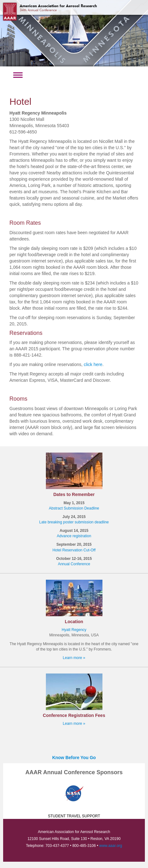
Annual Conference (74, 564)
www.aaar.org (111, 846)
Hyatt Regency (74, 630)
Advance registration (74, 536)
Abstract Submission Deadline (74, 508)
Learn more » (74, 658)
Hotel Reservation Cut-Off (74, 550)
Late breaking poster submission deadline (74, 522)
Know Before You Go (74, 758)
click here (93, 364)
